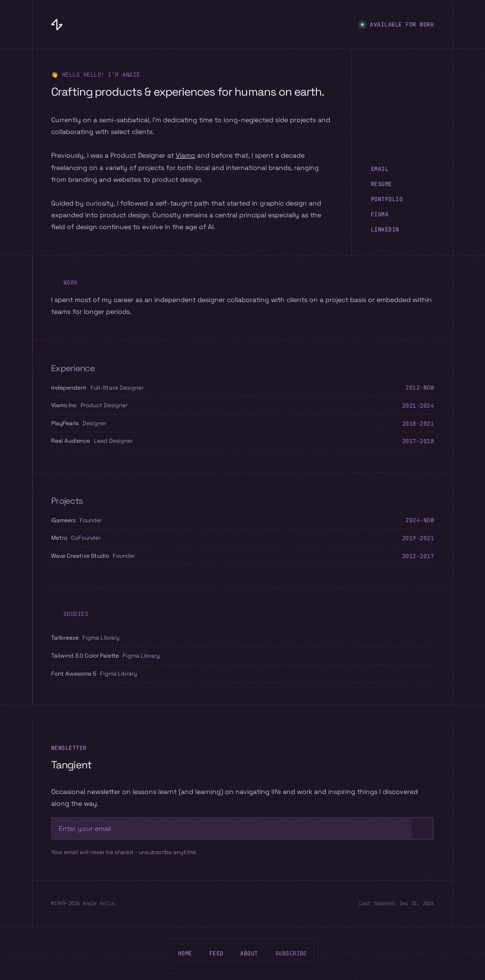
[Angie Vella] (57, 25)
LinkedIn (385, 230)
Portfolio (387, 199)
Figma (380, 214)
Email (380, 169)
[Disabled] (321, 829)
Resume (382, 184)
